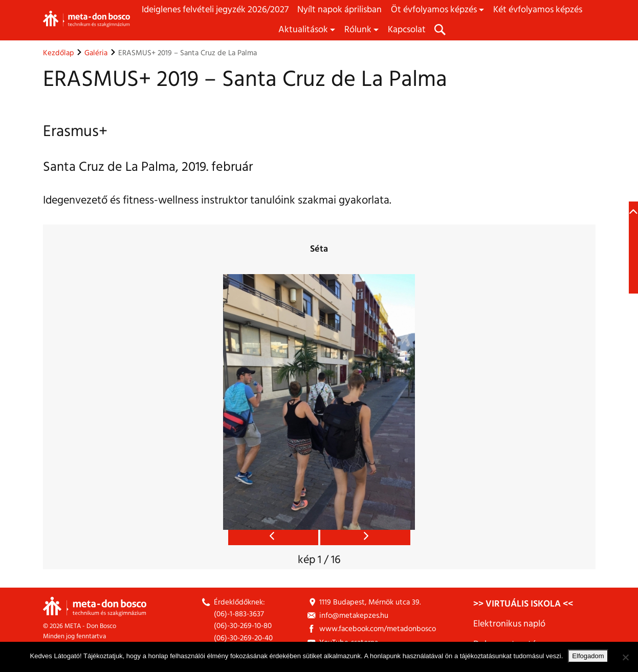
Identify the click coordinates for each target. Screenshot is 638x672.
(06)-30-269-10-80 (243, 626)
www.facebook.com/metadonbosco (378, 629)
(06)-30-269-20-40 (243, 638)
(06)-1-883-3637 (239, 614)
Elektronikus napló (509, 624)
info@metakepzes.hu (354, 615)
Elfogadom (588, 656)
